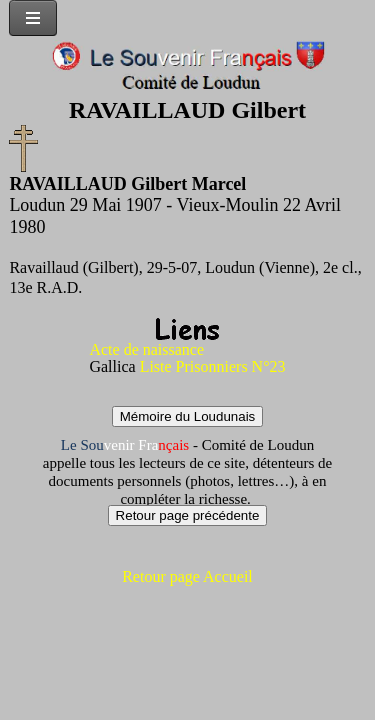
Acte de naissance (146, 349)
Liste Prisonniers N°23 (213, 366)
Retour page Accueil (187, 576)
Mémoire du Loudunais (188, 416)
